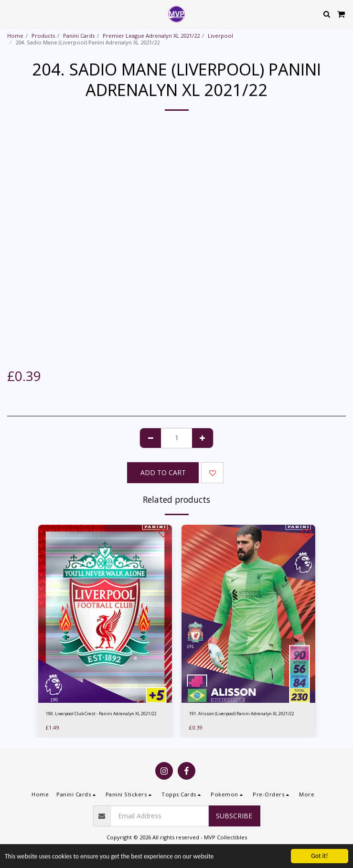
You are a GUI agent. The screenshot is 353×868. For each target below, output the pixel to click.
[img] (105, 614)
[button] (11, 14)
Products (43, 36)
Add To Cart (163, 472)
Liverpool (220, 36)
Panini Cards (79, 36)
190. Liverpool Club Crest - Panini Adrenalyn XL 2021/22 (101, 714)
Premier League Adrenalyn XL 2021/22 (151, 36)
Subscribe (234, 816)
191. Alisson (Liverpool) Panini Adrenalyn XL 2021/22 (242, 714)
